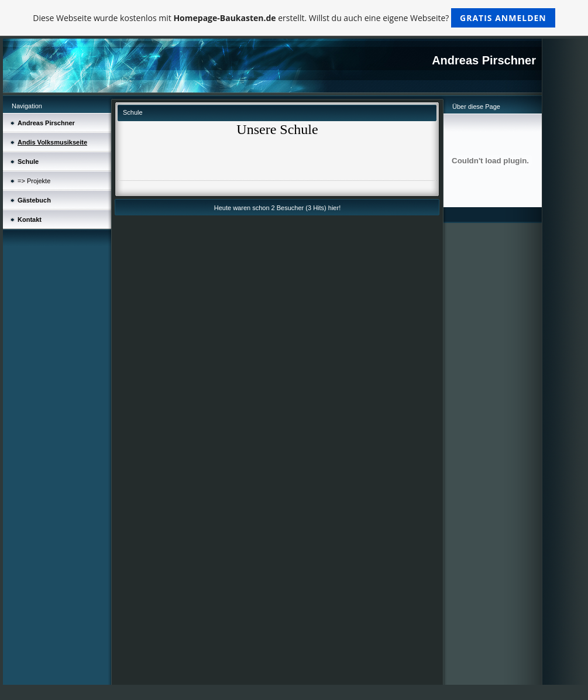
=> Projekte (34, 181)
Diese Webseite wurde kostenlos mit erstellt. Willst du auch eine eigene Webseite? (294, 18)
